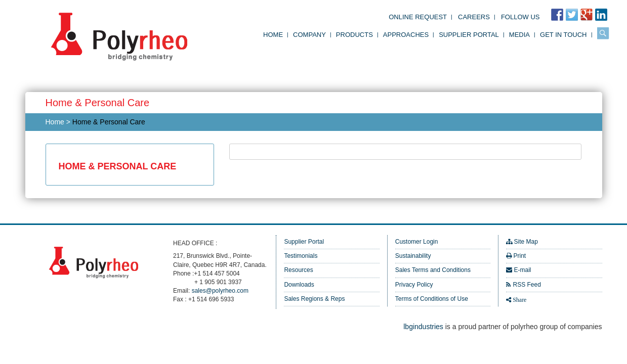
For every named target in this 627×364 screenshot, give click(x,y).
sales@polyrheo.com (220, 291)
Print (519, 256)
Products (354, 35)
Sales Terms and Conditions (433, 270)
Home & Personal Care (109, 122)
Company (309, 35)
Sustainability (413, 256)
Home (273, 35)
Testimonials (301, 256)
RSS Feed (527, 285)
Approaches (406, 35)
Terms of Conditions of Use (432, 299)
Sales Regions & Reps (314, 299)
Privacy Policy (414, 285)
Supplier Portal (469, 35)
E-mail (522, 270)
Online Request (418, 17)
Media (519, 35)
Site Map (526, 242)
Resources (298, 270)
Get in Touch (563, 35)
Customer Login (417, 242)
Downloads (299, 285)
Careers (474, 17)
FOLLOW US (520, 17)
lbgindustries (423, 327)
